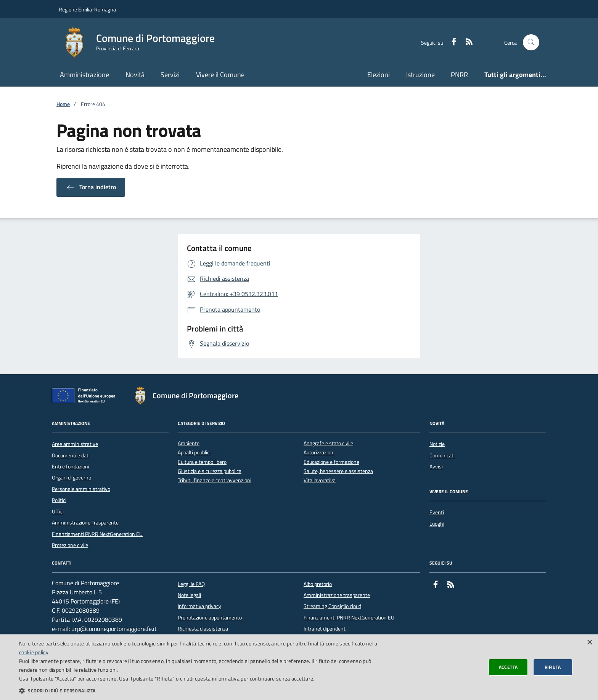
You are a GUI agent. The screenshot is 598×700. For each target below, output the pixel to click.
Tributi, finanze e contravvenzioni (215, 480)
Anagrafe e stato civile (328, 443)
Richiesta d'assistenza (203, 629)
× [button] (589, 643)
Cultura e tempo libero (202, 462)
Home (63, 104)
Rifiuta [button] (553, 667)
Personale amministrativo (81, 489)
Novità (135, 75)
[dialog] (299, 667)
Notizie (437, 444)
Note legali (189, 595)
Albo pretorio (318, 584)
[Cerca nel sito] (531, 43)
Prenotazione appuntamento (210, 618)
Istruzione (420, 75)
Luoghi (437, 524)
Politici (59, 500)
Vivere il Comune (220, 75)
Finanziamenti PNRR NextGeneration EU (97, 534)
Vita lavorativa (320, 480)
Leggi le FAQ (191, 584)
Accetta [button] (508, 667)
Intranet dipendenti (325, 629)
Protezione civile (70, 545)
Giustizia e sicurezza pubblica (210, 471)
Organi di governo (72, 478)
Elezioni (379, 75)
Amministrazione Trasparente (85, 523)
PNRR (459, 75)
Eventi (437, 512)
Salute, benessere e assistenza (338, 471)
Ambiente (189, 443)
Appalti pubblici (194, 453)
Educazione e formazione (331, 462)
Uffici (58, 512)
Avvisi (436, 467)
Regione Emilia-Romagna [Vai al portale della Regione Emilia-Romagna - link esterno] (87, 9)
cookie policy (34, 652)
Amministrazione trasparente (337, 595)
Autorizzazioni (319, 453)
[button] (200, 690)
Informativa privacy (199, 606)
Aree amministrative (75, 444)
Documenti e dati (71, 455)
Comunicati (442, 455)
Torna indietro (91, 187)
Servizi (170, 75)
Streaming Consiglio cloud (332, 606)
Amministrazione (84, 75)
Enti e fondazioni (71, 467)
